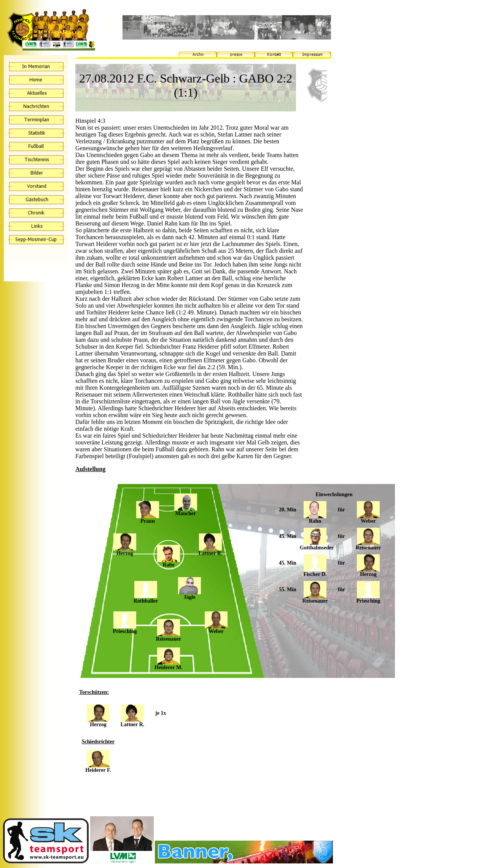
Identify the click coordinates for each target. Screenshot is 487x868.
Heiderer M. (168, 665)
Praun (148, 519)
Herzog (125, 551)
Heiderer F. (98, 768)
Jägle (189, 595)
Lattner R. (211, 551)
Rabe (169, 563)
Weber (216, 629)
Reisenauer (169, 637)
